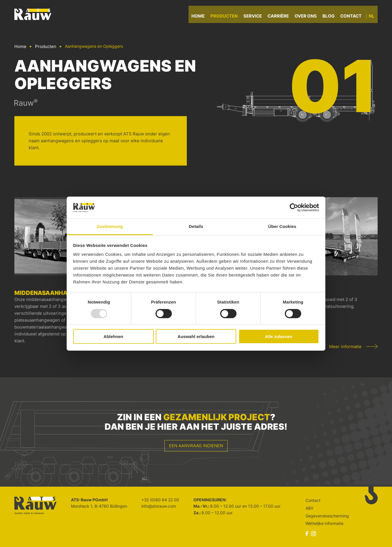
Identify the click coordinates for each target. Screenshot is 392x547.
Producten (227, 17)
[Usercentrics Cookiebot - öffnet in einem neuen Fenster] (294, 208)
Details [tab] (196, 226)
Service (256, 17)
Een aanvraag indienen (196, 446)
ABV (309, 508)
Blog (332, 17)
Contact (354, 17)
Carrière (281, 17)
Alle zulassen (279, 336)
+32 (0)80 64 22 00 (160, 500)
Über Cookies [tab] (282, 226)
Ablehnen (113, 336)
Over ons (309, 17)
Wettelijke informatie (324, 523)
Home (201, 17)
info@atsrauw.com (159, 506)
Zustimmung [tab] (110, 226)
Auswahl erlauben (196, 336)
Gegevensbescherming (327, 516)
